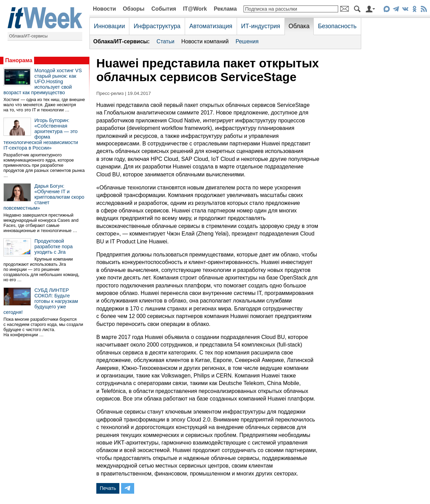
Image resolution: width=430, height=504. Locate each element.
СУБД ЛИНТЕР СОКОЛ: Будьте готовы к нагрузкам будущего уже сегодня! (41, 301)
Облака (299, 26)
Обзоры (134, 9)
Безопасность (337, 26)
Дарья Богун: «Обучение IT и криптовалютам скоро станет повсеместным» (44, 197)
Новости (104, 9)
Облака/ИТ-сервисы (29, 36)
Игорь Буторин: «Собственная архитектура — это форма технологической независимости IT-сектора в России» (41, 134)
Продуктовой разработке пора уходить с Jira (53, 246)
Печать (108, 488)
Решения (247, 41)
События (164, 9)
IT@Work (195, 9)
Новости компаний (205, 41)
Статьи (165, 41)
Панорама (19, 60)
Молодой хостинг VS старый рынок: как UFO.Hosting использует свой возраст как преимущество (43, 81)
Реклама (225, 9)
